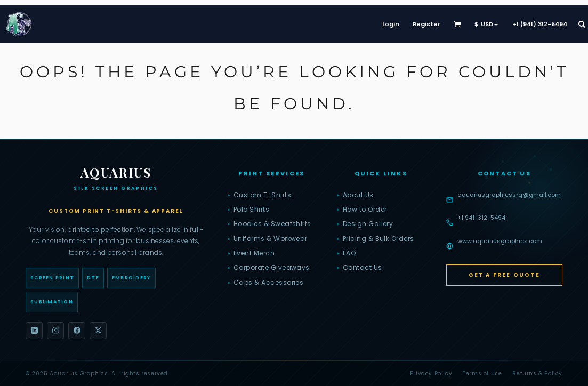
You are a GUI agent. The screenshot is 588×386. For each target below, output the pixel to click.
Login (391, 24)
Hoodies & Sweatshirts (269, 224)
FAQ (346, 253)
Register (426, 24)
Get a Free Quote (504, 275)
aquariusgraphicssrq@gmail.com (509, 195)
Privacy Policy (431, 373)
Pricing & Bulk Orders (376, 239)
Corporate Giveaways (269, 268)
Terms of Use (482, 373)
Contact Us (360, 268)
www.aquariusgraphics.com (500, 241)
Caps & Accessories (266, 283)
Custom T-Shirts (259, 195)
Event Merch (251, 253)
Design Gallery (365, 224)
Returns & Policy (537, 373)
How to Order (362, 210)
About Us (355, 195)
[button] (457, 24)
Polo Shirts (248, 210)
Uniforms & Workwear (268, 239)
